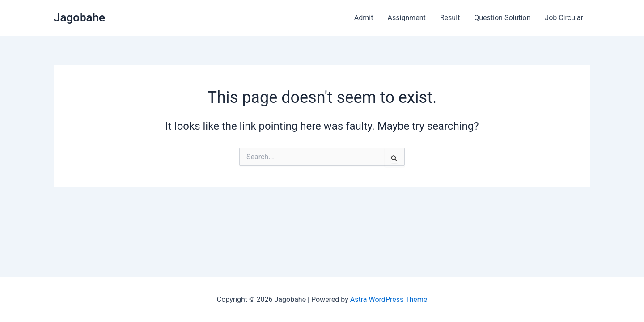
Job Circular (564, 18)
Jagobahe (79, 17)
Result (450, 18)
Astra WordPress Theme (389, 299)
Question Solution (502, 18)
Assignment (406, 18)
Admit (364, 18)
